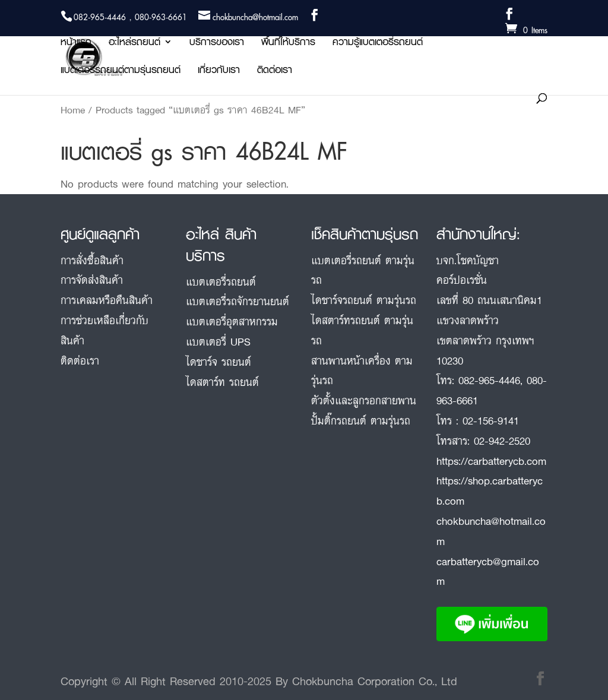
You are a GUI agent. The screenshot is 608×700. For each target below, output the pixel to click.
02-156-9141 (491, 420)
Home (73, 110)
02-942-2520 (502, 441)
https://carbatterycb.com (491, 461)
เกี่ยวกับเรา (219, 72)
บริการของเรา (217, 44)
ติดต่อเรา (275, 72)
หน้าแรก (76, 44)
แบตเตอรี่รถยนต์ (221, 281)
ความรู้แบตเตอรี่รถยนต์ (378, 44)
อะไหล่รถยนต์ (134, 44)
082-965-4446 (489, 380)
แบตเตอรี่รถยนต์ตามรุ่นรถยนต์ (121, 72)
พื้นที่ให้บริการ (288, 44)
